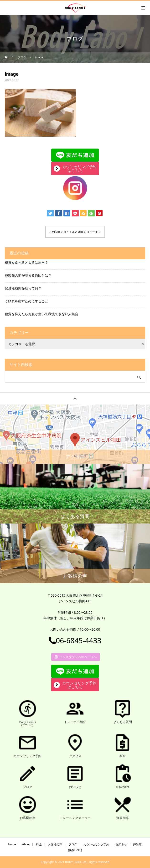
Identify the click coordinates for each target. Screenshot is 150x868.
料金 (39, 844)
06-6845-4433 (75, 641)
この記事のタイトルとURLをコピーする (75, 232)
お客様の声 (55, 844)
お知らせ (121, 844)
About (26, 844)
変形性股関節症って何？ (23, 288)
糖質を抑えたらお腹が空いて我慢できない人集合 (41, 314)
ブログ (73, 844)
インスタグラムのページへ (76, 657)
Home (12, 844)
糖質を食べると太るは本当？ (26, 262)
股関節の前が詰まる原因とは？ (28, 275)
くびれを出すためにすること (26, 301)
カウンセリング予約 (96, 844)
